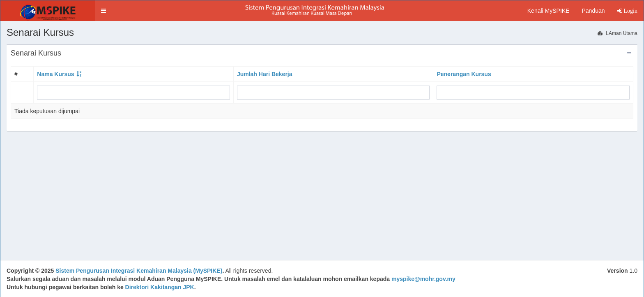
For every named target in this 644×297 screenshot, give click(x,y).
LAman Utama (618, 33)
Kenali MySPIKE (549, 11)
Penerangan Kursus (464, 74)
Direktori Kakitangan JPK (160, 287)
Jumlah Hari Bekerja (265, 74)
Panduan (593, 11)
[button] (103, 11)
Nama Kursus (55, 74)
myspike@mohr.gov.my (423, 279)
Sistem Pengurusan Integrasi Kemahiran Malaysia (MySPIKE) (139, 271)
